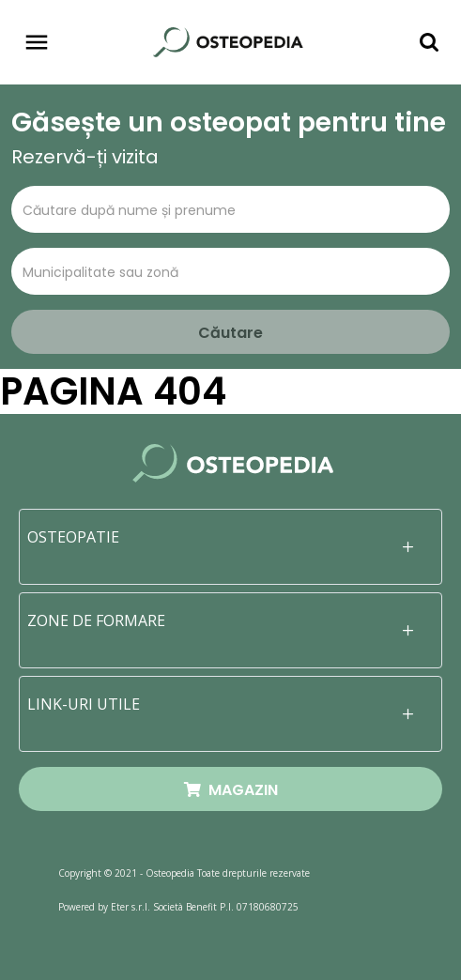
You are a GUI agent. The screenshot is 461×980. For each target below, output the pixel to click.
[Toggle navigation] (37, 42)
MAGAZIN (231, 790)
